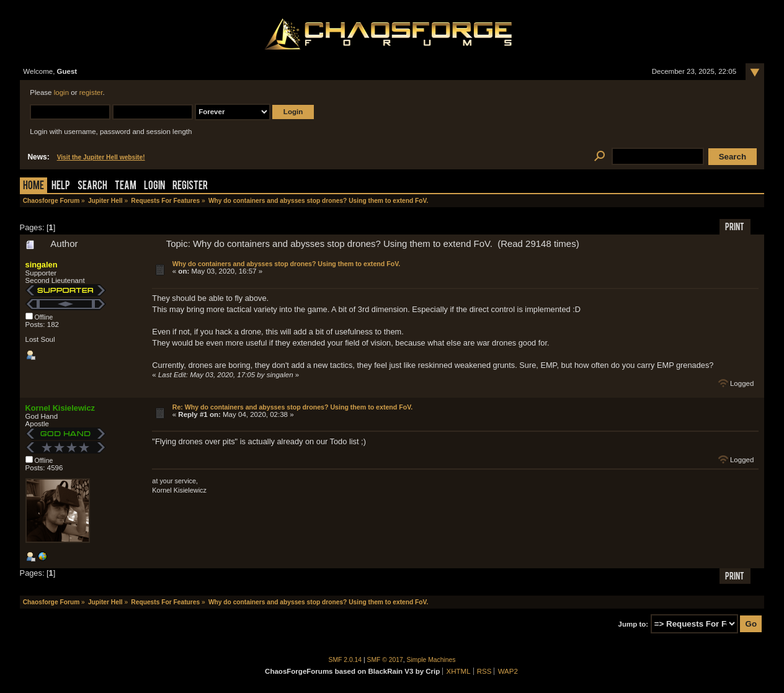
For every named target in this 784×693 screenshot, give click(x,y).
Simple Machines (431, 660)
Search (92, 186)
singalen (42, 265)
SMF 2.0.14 (345, 660)
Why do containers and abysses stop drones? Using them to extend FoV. (286, 264)
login (61, 92)
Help (61, 186)
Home (33, 186)
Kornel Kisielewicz (60, 408)
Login (154, 186)
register (91, 92)
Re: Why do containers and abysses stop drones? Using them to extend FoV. (293, 407)
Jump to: (634, 624)
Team (126, 186)
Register (190, 186)
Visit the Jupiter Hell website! (101, 157)
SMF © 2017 (385, 660)
